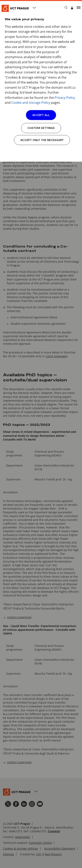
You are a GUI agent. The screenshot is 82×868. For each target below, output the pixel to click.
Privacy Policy (65, 98)
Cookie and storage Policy (31, 103)
